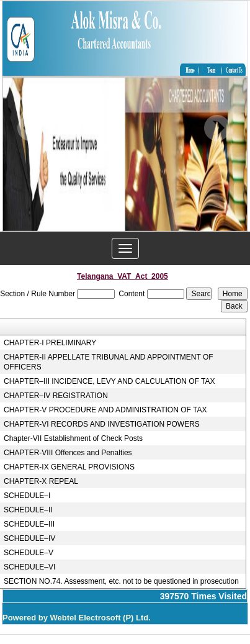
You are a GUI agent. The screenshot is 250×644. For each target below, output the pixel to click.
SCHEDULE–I (27, 496)
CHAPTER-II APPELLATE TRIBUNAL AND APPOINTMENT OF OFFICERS (109, 362)
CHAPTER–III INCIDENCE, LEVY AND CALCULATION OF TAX (109, 381)
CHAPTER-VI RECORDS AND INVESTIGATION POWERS (102, 424)
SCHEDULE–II (28, 510)
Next (217, 128)
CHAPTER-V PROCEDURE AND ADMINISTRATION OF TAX (105, 410)
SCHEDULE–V (29, 553)
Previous (31, 128)
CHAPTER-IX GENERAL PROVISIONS (69, 467)
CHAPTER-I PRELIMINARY (50, 343)
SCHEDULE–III (29, 524)
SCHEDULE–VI (29, 567)
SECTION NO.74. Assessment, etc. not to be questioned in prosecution (121, 581)
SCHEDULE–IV (29, 538)
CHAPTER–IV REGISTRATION (56, 396)
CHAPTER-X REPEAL (41, 481)
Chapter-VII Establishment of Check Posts (73, 438)
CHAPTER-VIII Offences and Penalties (68, 453)
